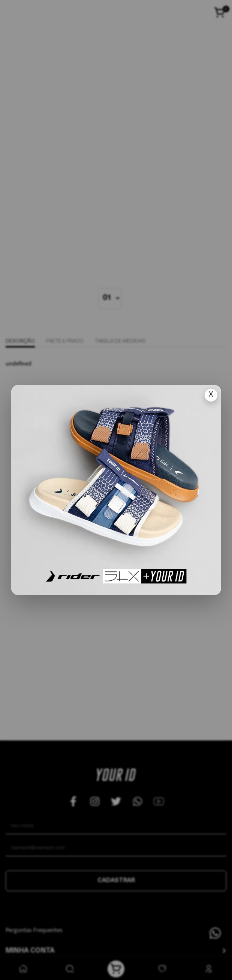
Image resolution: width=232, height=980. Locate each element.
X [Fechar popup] (211, 395)
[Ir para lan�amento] (116, 490)
